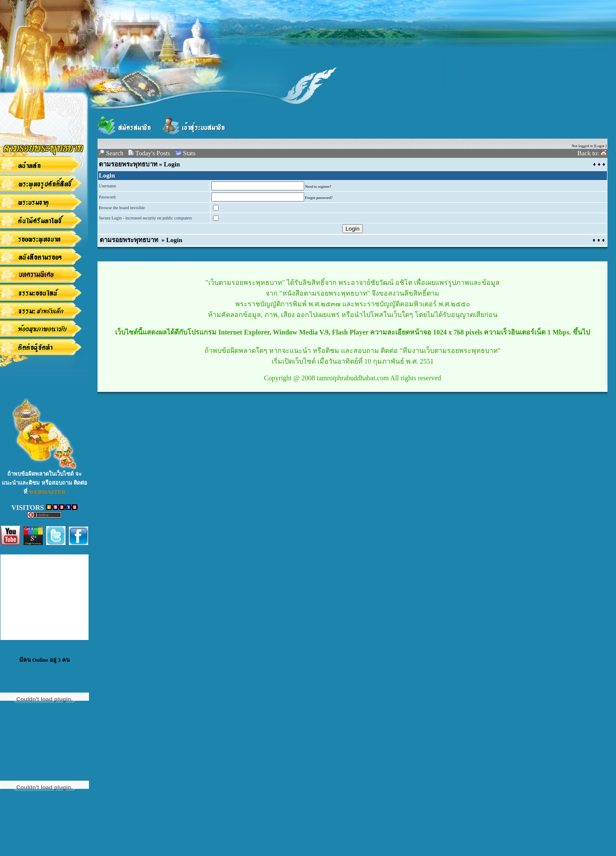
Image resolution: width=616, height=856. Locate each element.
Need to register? (318, 187)
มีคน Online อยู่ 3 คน (44, 660)
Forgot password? (319, 198)
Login (600, 146)
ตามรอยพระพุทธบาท (128, 164)
